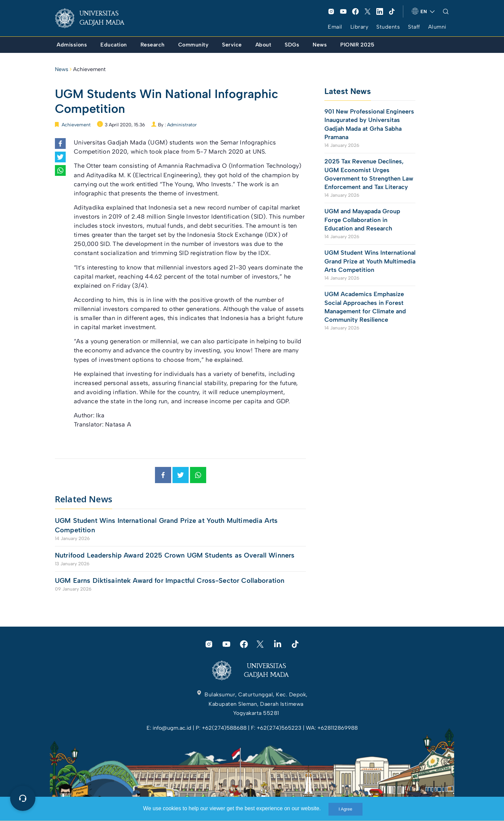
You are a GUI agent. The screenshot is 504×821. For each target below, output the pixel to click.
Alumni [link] (437, 27)
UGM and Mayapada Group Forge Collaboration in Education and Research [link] (362, 220)
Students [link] (388, 27)
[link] (95, 18)
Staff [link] (414, 27)
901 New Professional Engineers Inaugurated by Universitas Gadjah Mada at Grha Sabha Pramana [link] (369, 124)
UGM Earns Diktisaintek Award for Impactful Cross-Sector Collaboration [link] (170, 580)
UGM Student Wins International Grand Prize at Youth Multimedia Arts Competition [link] (166, 525)
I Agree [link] (345, 809)
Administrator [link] (182, 125)
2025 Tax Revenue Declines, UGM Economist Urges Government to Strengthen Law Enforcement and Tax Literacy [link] (369, 174)
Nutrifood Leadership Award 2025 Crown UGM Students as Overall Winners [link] (175, 555)
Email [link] (335, 27)
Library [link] (359, 27)
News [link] (62, 69)
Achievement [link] (89, 69)
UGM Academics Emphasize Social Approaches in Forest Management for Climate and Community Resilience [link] (365, 307)
